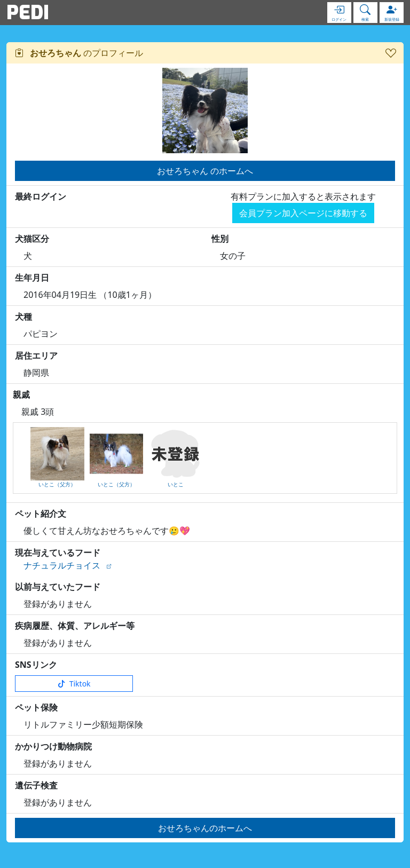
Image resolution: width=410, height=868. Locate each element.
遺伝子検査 (36, 785)
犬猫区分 (32, 239)
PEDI (28, 12)
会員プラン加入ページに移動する (303, 213)
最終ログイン (41, 196)
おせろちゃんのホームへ (205, 828)
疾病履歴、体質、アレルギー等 (75, 626)
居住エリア (36, 356)
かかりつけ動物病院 (53, 746)
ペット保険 (36, 707)
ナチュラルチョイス (62, 565)
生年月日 (32, 278)
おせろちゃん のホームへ (205, 171)
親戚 (21, 394)
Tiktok (74, 684)
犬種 (23, 317)
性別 (220, 239)
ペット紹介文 (41, 514)
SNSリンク (36, 665)
